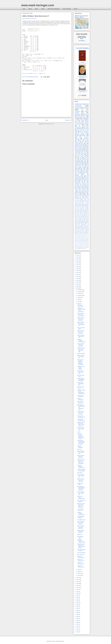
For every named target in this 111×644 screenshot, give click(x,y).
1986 (78, 616)
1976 (78, 630)
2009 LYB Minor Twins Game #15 (81, 336)
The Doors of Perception (82, 91)
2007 (78, 580)
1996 (78, 601)
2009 (78, 288)
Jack (86, 229)
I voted (79, 432)
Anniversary (78, 127)
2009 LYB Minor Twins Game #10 (81, 493)
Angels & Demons (81, 354)
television (86, 237)
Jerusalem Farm (78, 201)
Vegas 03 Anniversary (84, 226)
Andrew (87, 124)
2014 (78, 278)
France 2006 (85, 136)
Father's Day (78, 164)
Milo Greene (82, 116)
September (80, 296)
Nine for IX (85, 201)
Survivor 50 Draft (67, 9)
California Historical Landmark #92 (81, 514)
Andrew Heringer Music (82, 112)
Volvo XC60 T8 (83, 168)
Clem (76, 160)
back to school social (81, 212)
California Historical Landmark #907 (81, 541)
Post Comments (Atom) (49, 124)
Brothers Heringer (80, 227)
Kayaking (84, 195)
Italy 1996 (84, 240)
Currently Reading (82, 48)
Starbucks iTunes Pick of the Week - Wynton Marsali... (81, 546)
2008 (78, 578)
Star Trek (81, 219)
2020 (78, 267)
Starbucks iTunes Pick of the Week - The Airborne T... (81, 505)
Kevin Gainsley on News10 (81, 501)
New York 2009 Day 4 (81, 376)
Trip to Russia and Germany (82, 185)
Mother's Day (83, 160)
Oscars (76, 219)
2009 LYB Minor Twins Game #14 (81, 357)
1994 (78, 605)
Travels (43, 9)
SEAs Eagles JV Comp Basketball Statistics (82, 171)
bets (88, 212)
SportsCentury (84, 225)
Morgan (77, 136)
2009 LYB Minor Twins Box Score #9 (81, 523)
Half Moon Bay (79, 206)
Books (36, 9)
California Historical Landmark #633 (81, 341)
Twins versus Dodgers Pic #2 (81, 417)
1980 (78, 622)
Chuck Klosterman (83, 63)
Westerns (87, 186)
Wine (76, 237)
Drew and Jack (81, 555)
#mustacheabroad (82, 193)
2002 (78, 589)
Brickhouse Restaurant (80, 306)
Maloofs (85, 215)
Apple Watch (82, 210)
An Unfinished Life (81, 520)
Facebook (77, 111)
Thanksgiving (78, 161)
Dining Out (78, 114)
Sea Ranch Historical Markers (82, 148)
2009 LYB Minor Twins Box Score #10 (81, 480)
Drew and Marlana (81, 553)
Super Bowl (86, 170)
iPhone (79, 187)
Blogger (62, 641)
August (79, 297)
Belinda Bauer (83, 77)
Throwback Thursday (82, 146)
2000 (78, 593)
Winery (83, 249)
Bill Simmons (78, 186)
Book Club (77, 170)
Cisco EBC (83, 182)
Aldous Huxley (83, 92)
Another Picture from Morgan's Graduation (81, 379)
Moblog (77, 117)
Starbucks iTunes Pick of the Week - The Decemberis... (81, 462)
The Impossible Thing (82, 77)
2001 (78, 591)
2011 (78, 284)
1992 (78, 607)
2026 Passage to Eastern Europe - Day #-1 (82, 16)
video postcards (78, 238)
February (80, 573)
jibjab (88, 204)
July (78, 299)
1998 (78, 597)
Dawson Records (86, 238)
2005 (78, 584)
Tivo (86, 236)
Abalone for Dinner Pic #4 (81, 557)
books (87, 108)
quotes (87, 232)
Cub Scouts (82, 126)
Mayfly (76, 168)
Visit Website (82, 41)
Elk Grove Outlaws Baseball (82, 167)
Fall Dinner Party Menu (82, 176)
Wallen (81, 209)
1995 (78, 603)
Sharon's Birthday (79, 149)
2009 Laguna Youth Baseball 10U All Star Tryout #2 (81, 442)
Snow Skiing (84, 143)
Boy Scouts (77, 214)
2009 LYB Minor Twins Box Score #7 (81, 532)
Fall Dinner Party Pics (82, 165)
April (79, 570)
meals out (80, 237)
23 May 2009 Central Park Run (81, 384)
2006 (78, 582)
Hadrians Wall (79, 239)
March (79, 571)
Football (82, 62)
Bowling (82, 221)
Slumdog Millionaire (80, 447)
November (80, 292)
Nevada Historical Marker (82, 142)
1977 (78, 628)
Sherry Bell (80, 473)
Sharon (76, 245)
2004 (78, 585)
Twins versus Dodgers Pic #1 (81, 420)
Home (24, 9)
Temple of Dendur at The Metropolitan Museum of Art (81, 392)
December (80, 290)
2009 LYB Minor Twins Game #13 (81, 429)
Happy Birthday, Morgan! (81, 517)
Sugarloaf (83, 204)
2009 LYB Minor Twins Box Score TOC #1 (81, 315)
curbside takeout (80, 174)
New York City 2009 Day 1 (80, 402)
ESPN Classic (85, 233)
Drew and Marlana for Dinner (81, 550)
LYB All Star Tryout (79, 196)
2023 (78, 261)
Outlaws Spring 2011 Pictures (82, 189)
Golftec (76, 235)
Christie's (77, 195)
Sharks (76, 225)
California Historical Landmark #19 (81, 467)
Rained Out (80, 535)
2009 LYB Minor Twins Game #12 (81, 452)
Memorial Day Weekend (80, 216)
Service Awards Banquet (84, 207)
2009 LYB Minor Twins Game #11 (81, 476)
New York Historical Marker (82, 223)
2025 (78, 257)
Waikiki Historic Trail (80, 232)
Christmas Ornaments (80, 147)
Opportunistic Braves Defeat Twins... (30, 19)
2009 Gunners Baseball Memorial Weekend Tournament (80, 362)
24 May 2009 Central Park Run (81, 372)
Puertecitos (81, 244)
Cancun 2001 (79, 233)
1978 (78, 626)
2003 (78, 587)
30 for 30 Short (84, 131)
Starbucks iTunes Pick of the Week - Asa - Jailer (81, 350)
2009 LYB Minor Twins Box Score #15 (81, 319)
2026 (78, 255)
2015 (78, 276)
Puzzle (86, 244)
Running (86, 129)
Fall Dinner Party (85, 140)
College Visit (78, 191)
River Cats (77, 202)
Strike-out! (79, 449)
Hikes (84, 117)
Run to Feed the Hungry (81, 154)
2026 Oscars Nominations (54, 9)
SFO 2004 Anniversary (84, 231)
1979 (78, 624)
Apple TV (87, 145)
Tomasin (76, 226)
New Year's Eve (82, 157)
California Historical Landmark (82, 105)
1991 (78, 609)
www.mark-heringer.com (38, 5)
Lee (76, 119)
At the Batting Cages (80, 537)
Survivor (87, 192)
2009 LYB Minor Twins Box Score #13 (81, 345)
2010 (78, 286)
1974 (78, 632)
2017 (78, 273)
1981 (78, 620)
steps (78, 171)
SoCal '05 (82, 245)
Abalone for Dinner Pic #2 (81, 563)
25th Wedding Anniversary (83, 179)
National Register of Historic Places (82, 119)
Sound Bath (81, 236)
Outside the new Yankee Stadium (81, 368)
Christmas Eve (78, 158)
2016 (78, 274)
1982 (78, 618)
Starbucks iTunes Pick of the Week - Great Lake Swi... (81, 424)
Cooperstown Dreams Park (82, 183)
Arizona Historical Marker (82, 213)
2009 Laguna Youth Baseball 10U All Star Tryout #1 (81, 488)
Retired (75, 9)
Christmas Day (78, 163)
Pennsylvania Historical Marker (82, 192)
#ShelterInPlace (82, 173)
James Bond (83, 153)
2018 (78, 271)
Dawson (87, 221)
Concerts (84, 214)
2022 (78, 263)
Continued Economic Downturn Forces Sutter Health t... (81, 436)
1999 (78, 595)
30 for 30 (86, 114)
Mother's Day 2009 (80, 484)
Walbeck (80, 247)
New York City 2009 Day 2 (80, 396)
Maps (80, 235)
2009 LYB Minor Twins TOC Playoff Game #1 (81, 324)
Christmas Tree (78, 145)
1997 (78, 599)
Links (76, 230)
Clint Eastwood (78, 189)
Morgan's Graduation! (80, 399)
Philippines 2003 (85, 178)
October (79, 294)
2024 (78, 259)
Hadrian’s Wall (81, 229)
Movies (30, 9)
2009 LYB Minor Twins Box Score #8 (81, 527)
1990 (78, 611)
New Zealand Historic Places (81, 224)
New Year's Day (81, 184)
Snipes (76, 236)
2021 (78, 265)
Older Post (68, 120)
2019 (78, 269)
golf (82, 110)
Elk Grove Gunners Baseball (82, 155)
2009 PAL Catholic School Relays (81, 470)
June (79, 301)
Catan (85, 161)
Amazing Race (83, 200)
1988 (78, 614)
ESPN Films (82, 165)
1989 (78, 613)
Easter (85, 163)
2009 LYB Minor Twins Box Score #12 (81, 413)
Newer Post (25, 120)
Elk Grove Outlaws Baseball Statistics (82, 134)
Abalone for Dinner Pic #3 (81, 560)
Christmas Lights (79, 176)
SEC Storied (85, 235)
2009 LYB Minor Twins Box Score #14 (81, 332)
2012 (78, 282)
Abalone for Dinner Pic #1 (81, 566)
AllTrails (79, 141)
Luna (88, 210)
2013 (78, 280)
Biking (85, 187)
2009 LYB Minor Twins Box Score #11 (81, 457)
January (79, 575)
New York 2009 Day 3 (81, 388)
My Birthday (83, 159)
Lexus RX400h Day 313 (80, 510)
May (79, 303)
